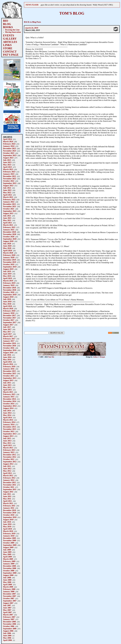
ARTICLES (10, 42)
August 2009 (8, 547)
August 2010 (8, 520)
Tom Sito (51, 357)
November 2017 (10, 318)
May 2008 (7, 582)
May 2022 (7, 193)
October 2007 (9, 598)
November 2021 (10, 206)
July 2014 (7, 411)
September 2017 (10, 322)
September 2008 (10, 573)
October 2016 (9, 348)
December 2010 (9, 510)
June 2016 (7, 357)
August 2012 (8, 464)
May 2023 (7, 165)
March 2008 (8, 587)
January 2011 (9, 508)
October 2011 (9, 487)
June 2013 (7, 441)
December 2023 (9, 148)
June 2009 (7, 552)
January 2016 (9, 369)
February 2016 (9, 366)
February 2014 (9, 422)
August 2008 (8, 575)
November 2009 (10, 540)
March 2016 (8, 364)
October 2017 (9, 320)
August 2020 (8, 241)
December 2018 (9, 288)
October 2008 (9, 571)
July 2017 (7, 327)
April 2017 (7, 334)
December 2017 (9, 315)
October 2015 (9, 376)
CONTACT (10, 52)
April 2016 (7, 362)
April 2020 (7, 251)
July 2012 (7, 466)
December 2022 (9, 176)
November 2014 (10, 401)
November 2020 (10, 234)
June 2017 (7, 329)
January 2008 (9, 591)
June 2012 (7, 469)
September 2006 (10, 629)
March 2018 (8, 308)
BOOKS (8, 27)
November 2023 (10, 151)
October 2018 (9, 292)
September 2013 (10, 434)
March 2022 (8, 197)
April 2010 (7, 529)
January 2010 (9, 536)
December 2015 (9, 371)
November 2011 (10, 485)
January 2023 (9, 174)
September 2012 (10, 462)
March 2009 (8, 559)
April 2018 (7, 306)
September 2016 (10, 350)
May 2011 (7, 499)
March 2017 (8, 336)
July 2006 (7, 633)
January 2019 (9, 285)
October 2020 (9, 237)
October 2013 (9, 431)
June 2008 (7, 580)
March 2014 (8, 420)
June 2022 (7, 190)
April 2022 (7, 195)
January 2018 (9, 313)
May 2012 (7, 471)
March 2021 (8, 225)
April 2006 (7, 640)
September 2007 (10, 601)
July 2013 (7, 438)
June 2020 (7, 246)
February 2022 (9, 199)
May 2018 (7, 304)
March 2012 (8, 475)
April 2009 (7, 557)
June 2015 (7, 385)
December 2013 (9, 427)
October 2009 (9, 543)
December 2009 (9, 538)
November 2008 (10, 568)
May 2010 (7, 527)
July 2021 (7, 216)
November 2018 (10, 290)
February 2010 (9, 533)
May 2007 (7, 610)
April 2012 (7, 473)
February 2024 (9, 144)
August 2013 (8, 436)
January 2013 (9, 452)
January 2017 (9, 341)
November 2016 (10, 346)
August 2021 (8, 213)
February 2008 (9, 589)
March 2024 (8, 141)
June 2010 (7, 524)
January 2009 (9, 564)
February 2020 (9, 255)
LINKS (7, 45)
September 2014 (10, 406)
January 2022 (9, 202)
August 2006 (8, 631)
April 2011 (7, 501)
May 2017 (7, 332)
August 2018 (8, 297)
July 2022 (7, 188)
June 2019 (7, 274)
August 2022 (8, 186)
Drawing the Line (12, 30)
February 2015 (9, 394)
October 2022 (9, 181)
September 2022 (10, 183)
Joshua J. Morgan (99, 357)
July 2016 (7, 355)
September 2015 (10, 378)
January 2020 (9, 257)
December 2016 (9, 343)
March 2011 (8, 503)
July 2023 (7, 160)
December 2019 (9, 260)
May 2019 (7, 276)
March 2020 (8, 253)
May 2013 (7, 443)
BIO (6, 21)
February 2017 (9, 339)
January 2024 (9, 146)
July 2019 (7, 271)
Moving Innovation (13, 32)
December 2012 (9, 455)
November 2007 (10, 596)
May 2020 (7, 248)
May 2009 (7, 554)
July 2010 (7, 522)
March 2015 (8, 392)
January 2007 (9, 619)
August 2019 (8, 269)
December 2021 (9, 204)
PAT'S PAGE (11, 55)
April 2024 (7, 139)
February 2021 (9, 227)
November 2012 (10, 457)
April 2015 (7, 390)
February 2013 (9, 450)
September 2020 (10, 239)
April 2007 (7, 612)
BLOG (7, 24)
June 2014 (7, 413)
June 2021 (7, 218)
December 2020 (9, 232)
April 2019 (7, 278)
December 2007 (9, 594)
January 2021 (9, 230)
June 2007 (7, 608)
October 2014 (9, 404)
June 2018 (7, 302)
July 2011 (7, 494)
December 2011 (9, 482)
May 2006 (7, 638)
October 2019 (9, 264)
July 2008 (7, 578)
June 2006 (7, 636)
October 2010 (9, 515)
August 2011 (8, 492)
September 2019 (10, 267)
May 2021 (7, 220)
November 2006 (10, 624)
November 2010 (10, 513)
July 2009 (7, 550)
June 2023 (7, 162)
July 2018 (7, 299)
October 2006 (9, 626)
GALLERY (10, 39)
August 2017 (8, 325)
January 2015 (9, 397)
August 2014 (8, 408)
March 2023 (8, 169)
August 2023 (8, 158)
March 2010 (8, 531)
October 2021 (9, 209)
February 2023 (9, 172)
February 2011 (9, 506)
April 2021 (7, 223)
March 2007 (8, 615)
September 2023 (10, 155)
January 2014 (9, 424)
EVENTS (9, 35)
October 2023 (9, 153)
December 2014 (9, 399)
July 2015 (7, 383)
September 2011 (10, 489)
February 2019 (9, 283)
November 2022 (10, 179)
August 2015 (8, 380)
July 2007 (7, 605)
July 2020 (7, 244)
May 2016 (7, 360)
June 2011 (7, 496)
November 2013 (10, 429)
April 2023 (7, 167)
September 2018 (10, 295)
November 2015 (10, 373)
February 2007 (9, 617)
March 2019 (8, 281)
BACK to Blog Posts (32, 22)
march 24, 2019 (32, 28)
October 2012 (9, 459)
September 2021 (10, 211)
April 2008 (7, 585)
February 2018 (9, 311)
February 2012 (9, 478)
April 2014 (7, 418)
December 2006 (9, 622)
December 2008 (9, 566)
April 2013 (7, 445)
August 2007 (8, 603)
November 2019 (10, 262)
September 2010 (10, 517)
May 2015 (7, 387)
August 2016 (8, 353)
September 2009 (10, 545)
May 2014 (7, 415)
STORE (8, 48)
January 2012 (9, 480)
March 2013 (8, 448)
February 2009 (9, 561)
